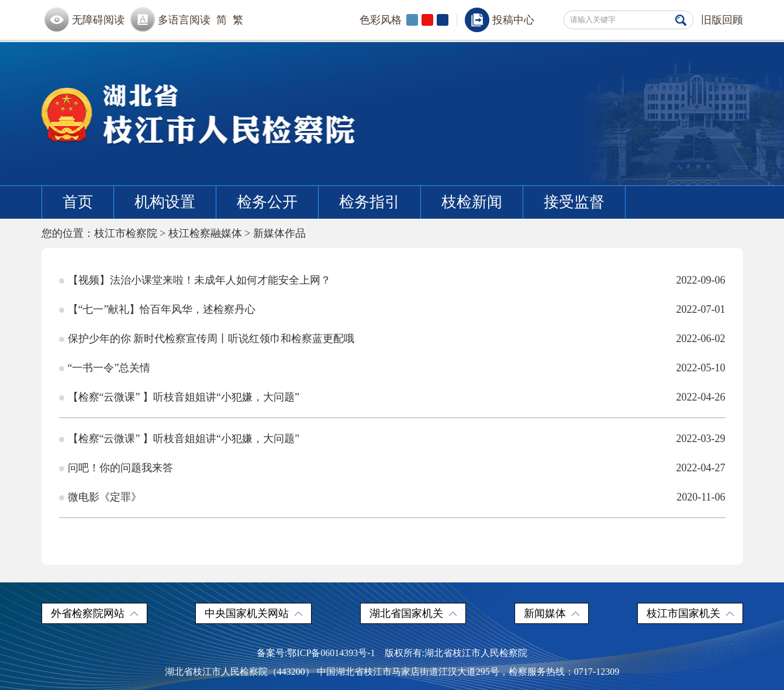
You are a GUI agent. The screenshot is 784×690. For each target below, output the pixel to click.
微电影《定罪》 (105, 497)
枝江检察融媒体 (205, 233)
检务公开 (267, 202)
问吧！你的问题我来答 (120, 468)
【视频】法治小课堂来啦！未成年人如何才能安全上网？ (199, 280)
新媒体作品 (279, 233)
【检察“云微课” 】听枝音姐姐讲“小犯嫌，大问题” (184, 397)
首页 (78, 202)
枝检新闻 (472, 202)
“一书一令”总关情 (109, 368)
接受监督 (574, 202)
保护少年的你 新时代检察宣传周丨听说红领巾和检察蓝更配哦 (211, 339)
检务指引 (369, 202)
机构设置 (165, 202)
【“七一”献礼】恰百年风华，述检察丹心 (162, 309)
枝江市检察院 (126, 233)
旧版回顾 (722, 20)
